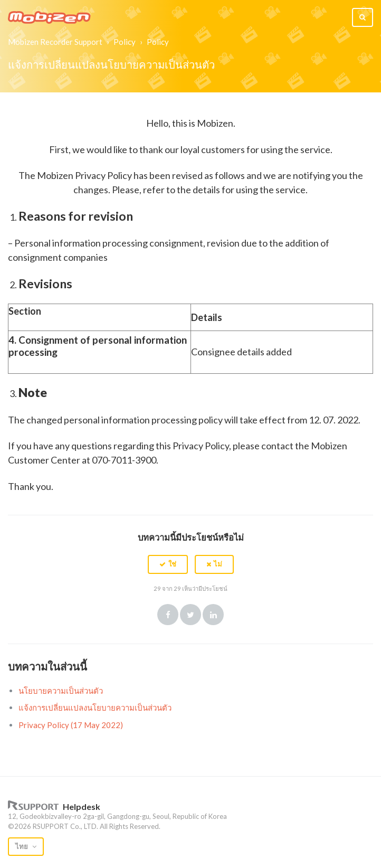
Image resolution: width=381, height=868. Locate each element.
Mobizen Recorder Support (55, 42)
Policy (125, 42)
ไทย (22, 846)
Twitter (190, 615)
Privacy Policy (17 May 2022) (71, 725)
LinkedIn (213, 615)
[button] (168, 564)
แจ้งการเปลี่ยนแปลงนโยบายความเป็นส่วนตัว (95, 707)
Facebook (168, 615)
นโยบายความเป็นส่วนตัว (61, 691)
